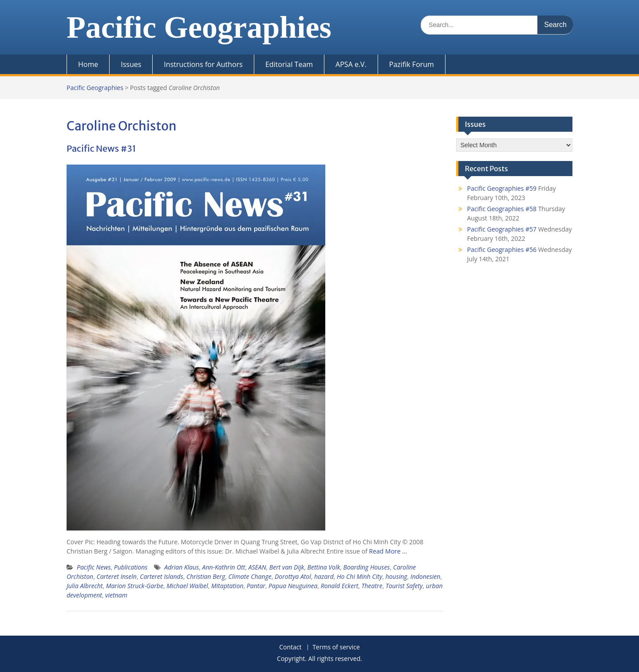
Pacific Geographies (199, 27)
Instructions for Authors (203, 64)
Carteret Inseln (116, 576)
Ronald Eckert (340, 586)
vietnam (116, 595)
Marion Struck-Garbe (135, 586)
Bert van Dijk (287, 567)
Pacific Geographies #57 (502, 229)
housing (396, 576)
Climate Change (250, 576)
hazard (324, 576)
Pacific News (94, 567)
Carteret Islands (162, 576)
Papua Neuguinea (293, 586)
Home (88, 64)
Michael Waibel (187, 586)
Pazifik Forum (412, 64)
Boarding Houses (367, 567)
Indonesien (425, 576)
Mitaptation (227, 586)
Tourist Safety (404, 586)
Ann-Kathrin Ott (224, 567)
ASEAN (257, 567)
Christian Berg (206, 576)
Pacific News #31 (101, 148)
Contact (290, 647)
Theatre (372, 586)
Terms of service (336, 647)
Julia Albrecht (85, 586)
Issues (131, 64)
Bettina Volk (324, 567)
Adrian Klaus (181, 567)
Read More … (388, 551)
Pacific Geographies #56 (502, 250)
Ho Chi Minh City (359, 576)
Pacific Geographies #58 (502, 209)
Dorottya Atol (293, 576)
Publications (131, 567)
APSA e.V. (351, 64)
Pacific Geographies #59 (502, 188)
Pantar (256, 586)
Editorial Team (289, 64)
